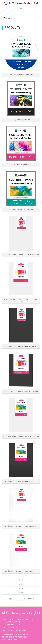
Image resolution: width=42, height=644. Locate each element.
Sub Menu (21, 18)
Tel (3, 625)
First (21, 580)
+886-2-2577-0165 (13, 628)
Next (21, 588)
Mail (4, 631)
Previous (21, 584)
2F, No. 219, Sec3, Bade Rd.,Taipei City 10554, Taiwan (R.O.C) (18, 621)
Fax (3, 628)
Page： (11, 599)
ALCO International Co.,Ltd (21, 3)
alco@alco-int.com (16, 631)
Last (21, 593)
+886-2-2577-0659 (13, 625)
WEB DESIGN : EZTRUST (11, 639)
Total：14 (30, 599)
